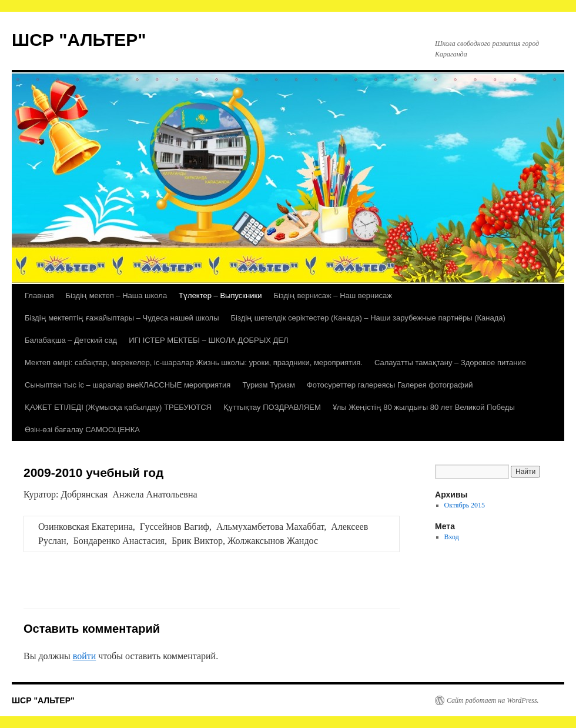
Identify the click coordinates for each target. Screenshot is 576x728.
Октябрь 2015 (465, 505)
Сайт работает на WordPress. (493, 700)
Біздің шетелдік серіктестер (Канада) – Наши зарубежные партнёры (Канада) (368, 318)
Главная (39, 295)
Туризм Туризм (269, 385)
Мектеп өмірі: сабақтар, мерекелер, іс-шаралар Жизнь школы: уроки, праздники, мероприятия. (194, 363)
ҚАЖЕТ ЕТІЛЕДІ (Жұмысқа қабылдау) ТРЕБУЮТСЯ (118, 407)
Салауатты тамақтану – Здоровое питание (450, 363)
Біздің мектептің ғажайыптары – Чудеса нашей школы (122, 318)
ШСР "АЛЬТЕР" (79, 40)
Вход (452, 537)
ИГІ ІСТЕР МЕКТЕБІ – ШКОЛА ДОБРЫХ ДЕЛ (208, 340)
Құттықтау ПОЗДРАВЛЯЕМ (272, 407)
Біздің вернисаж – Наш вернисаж (332, 295)
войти (85, 656)
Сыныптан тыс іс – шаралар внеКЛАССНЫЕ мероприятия (128, 385)
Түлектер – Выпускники (220, 295)
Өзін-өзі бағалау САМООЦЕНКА (82, 430)
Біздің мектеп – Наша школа (116, 295)
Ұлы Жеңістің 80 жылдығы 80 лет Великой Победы (424, 407)
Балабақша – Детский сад (71, 340)
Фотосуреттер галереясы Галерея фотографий (390, 385)
